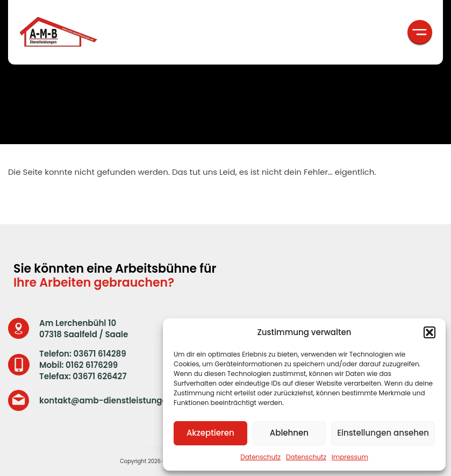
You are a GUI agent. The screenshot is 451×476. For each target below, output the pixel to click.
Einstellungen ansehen (383, 433)
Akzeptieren (210, 433)
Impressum (350, 457)
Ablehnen (289, 433)
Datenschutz (260, 457)
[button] (429, 332)
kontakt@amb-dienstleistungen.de (112, 400)
